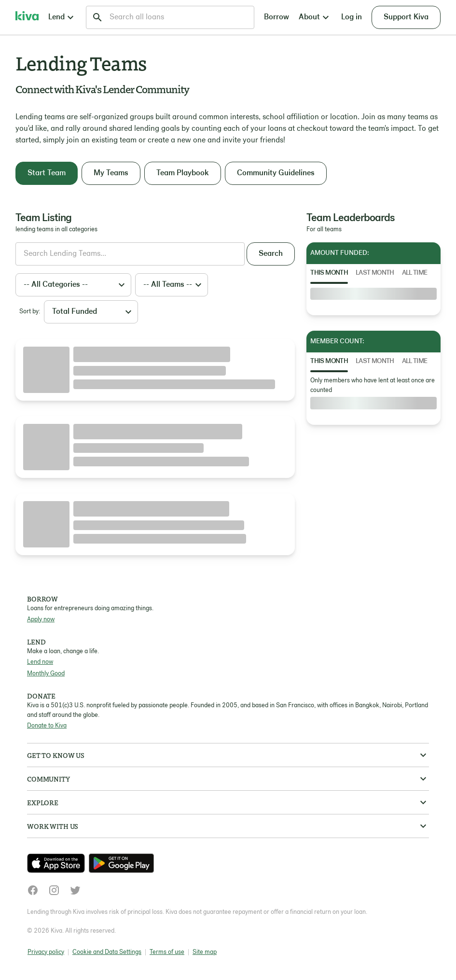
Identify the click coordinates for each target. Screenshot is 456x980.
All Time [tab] (415, 273)
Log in (352, 17)
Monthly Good (46, 674)
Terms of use (167, 952)
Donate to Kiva (47, 726)
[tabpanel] (373, 294)
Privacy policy (46, 952)
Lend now (40, 662)
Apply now (41, 620)
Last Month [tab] (375, 273)
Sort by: (30, 312)
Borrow (276, 17)
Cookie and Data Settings (107, 952)
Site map (205, 952)
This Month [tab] (329, 273)
